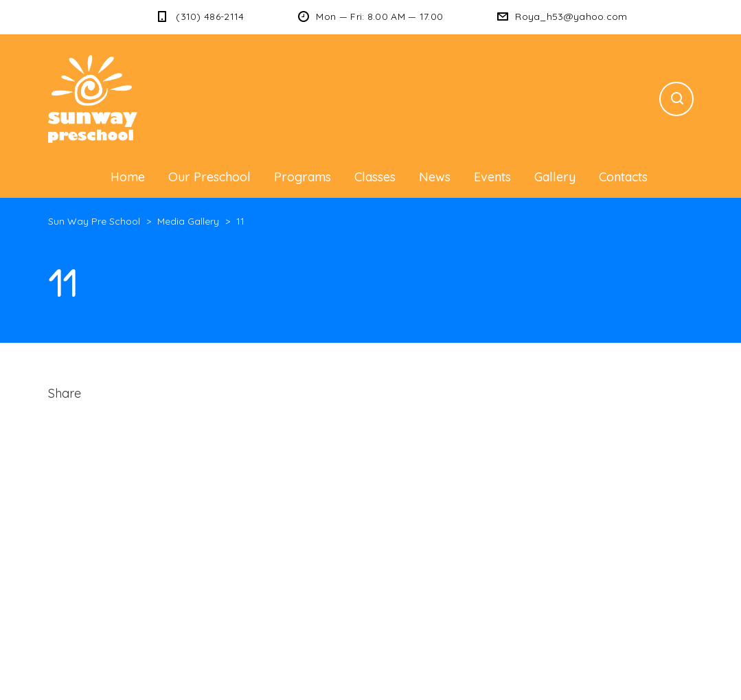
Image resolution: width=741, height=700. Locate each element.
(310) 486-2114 (210, 16)
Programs (303, 177)
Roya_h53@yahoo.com (571, 16)
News (435, 177)
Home (128, 177)
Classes (375, 177)
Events (492, 177)
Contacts (623, 177)
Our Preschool (209, 177)
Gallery (555, 177)
